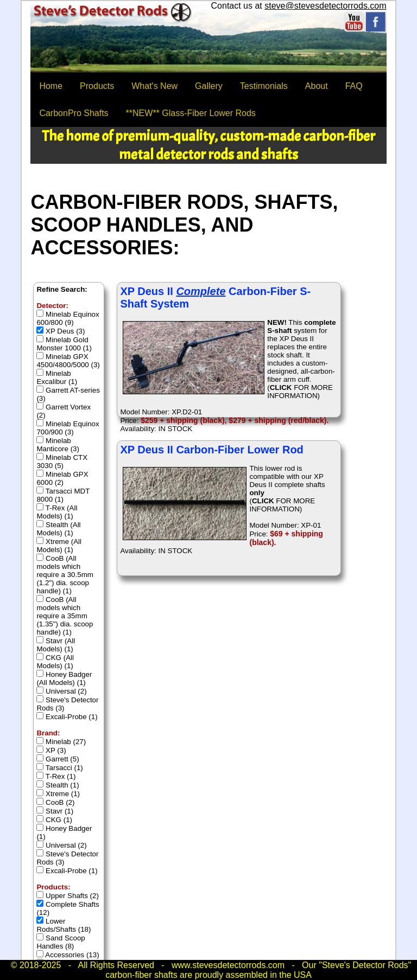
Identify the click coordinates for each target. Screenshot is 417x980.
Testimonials (264, 86)
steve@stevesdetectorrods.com (325, 6)
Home (51, 86)
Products (97, 86)
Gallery (209, 86)
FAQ (354, 86)
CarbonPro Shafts (74, 113)
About (317, 86)
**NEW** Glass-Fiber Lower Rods (191, 113)
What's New (154, 86)
